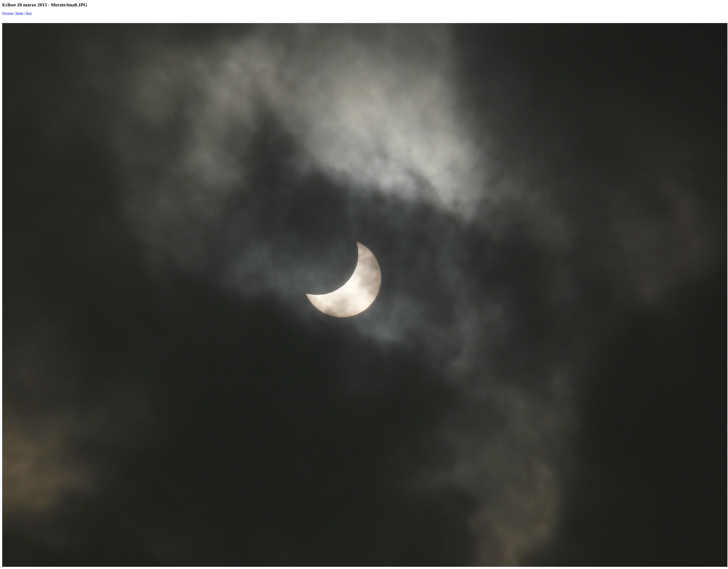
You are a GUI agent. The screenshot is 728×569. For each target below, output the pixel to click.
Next (29, 13)
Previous (8, 13)
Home (19, 13)
